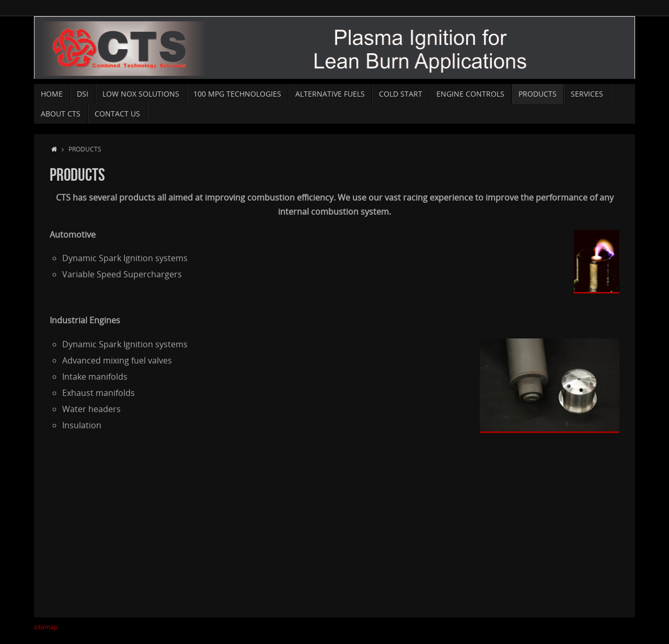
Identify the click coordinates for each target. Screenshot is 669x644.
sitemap (46, 627)
